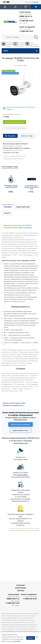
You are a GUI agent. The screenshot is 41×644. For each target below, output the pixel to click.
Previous (34, 168)
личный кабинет (23, 475)
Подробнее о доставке (11, 152)
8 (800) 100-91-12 (26, 16)
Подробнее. (17, 641)
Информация (21, 588)
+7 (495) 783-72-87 (26, 21)
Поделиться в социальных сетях (13, 159)
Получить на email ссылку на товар (14, 156)
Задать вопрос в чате (20, 430)
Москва (36, 2)
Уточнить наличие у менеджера (15, 128)
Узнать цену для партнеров (14, 122)
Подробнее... (28, 228)
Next (37, 168)
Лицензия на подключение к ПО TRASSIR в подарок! (21, 108)
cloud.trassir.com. (21, 443)
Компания (20, 585)
